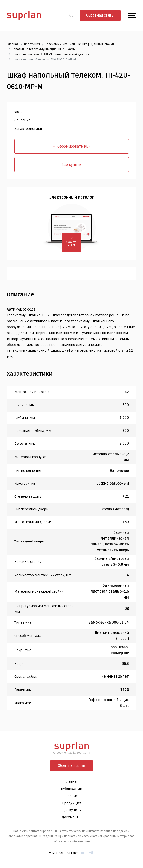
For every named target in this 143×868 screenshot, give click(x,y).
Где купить (71, 165)
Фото (19, 112)
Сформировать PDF (71, 146)
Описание (22, 120)
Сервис (72, 796)
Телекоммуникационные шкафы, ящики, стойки (80, 44)
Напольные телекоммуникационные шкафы (44, 49)
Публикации (71, 789)
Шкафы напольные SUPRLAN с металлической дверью (50, 54)
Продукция (32, 44)
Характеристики (28, 129)
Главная (13, 44)
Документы (71, 817)
